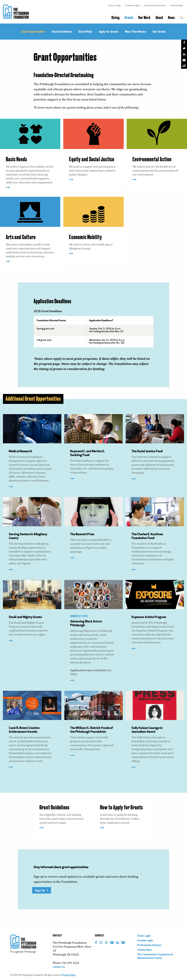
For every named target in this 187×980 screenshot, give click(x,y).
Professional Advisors (155, 5)
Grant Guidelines (54, 808)
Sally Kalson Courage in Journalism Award (147, 730)
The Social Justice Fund (147, 451)
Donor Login (114, 5)
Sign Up (40, 890)
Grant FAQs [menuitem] (85, 31)
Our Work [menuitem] (144, 18)
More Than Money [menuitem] (136, 31)
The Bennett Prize (82, 534)
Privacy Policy (69, 975)
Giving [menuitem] (116, 18)
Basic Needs (16, 160)
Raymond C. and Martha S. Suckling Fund (87, 453)
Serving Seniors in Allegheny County (28, 536)
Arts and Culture (21, 237)
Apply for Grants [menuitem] (109, 31)
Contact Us (59, 967)
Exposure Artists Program (149, 617)
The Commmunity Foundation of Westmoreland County (155, 956)
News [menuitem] (171, 18)
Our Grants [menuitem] (159, 31)
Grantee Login (132, 5)
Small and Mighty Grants (25, 617)
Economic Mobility (85, 237)
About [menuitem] (159, 18)
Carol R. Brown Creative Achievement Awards (24, 730)
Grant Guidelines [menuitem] (62, 31)
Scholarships (177, 5)
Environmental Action (152, 160)
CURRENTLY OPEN (79, 616)
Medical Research (20, 451)
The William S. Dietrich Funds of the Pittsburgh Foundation (92, 730)
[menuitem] (181, 18)
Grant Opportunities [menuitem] (33, 31)
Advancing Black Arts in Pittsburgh (86, 623)
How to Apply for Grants (121, 808)
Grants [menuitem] (129, 18)
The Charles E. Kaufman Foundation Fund (147, 536)
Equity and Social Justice (92, 160)
